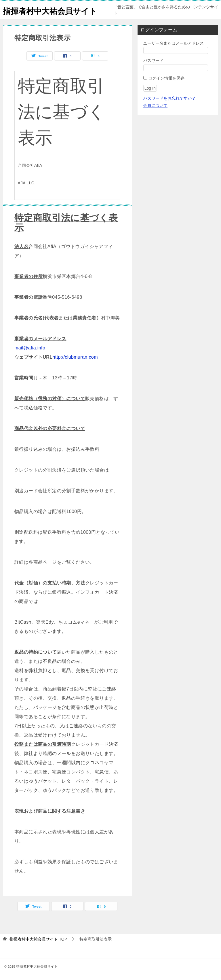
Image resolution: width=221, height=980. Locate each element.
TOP (38, 939)
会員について (155, 105)
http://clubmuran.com (75, 357)
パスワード (153, 60)
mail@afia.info (30, 348)
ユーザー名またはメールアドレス (174, 43)
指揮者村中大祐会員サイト (55, 10)
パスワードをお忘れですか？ (169, 98)
